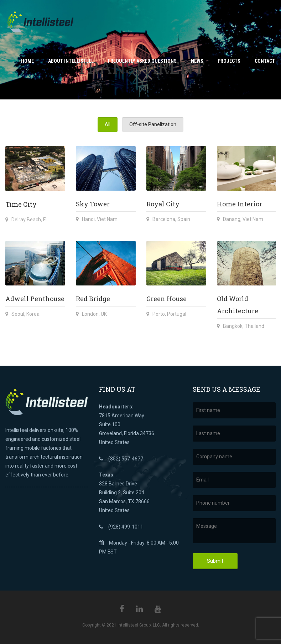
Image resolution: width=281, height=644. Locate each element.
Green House (166, 299)
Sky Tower (93, 204)
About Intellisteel (71, 61)
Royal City (163, 204)
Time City (21, 204)
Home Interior (240, 204)
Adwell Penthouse (35, 299)
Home (27, 61)
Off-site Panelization (153, 124)
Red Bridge (93, 299)
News (197, 61)
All (108, 124)
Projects (229, 61)
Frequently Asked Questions (142, 61)
